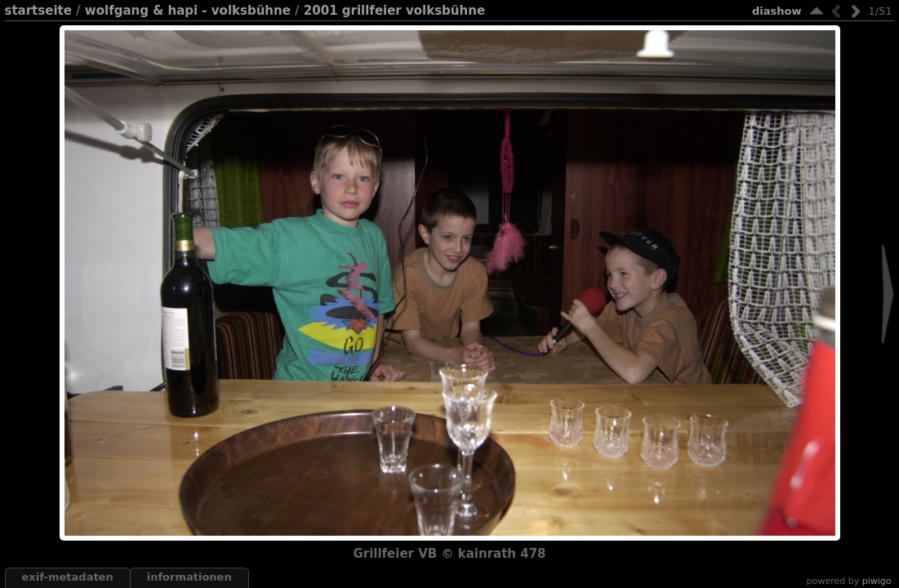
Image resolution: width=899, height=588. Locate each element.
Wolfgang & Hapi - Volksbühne (188, 11)
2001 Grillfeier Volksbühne (394, 11)
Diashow (777, 11)
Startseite (38, 11)
